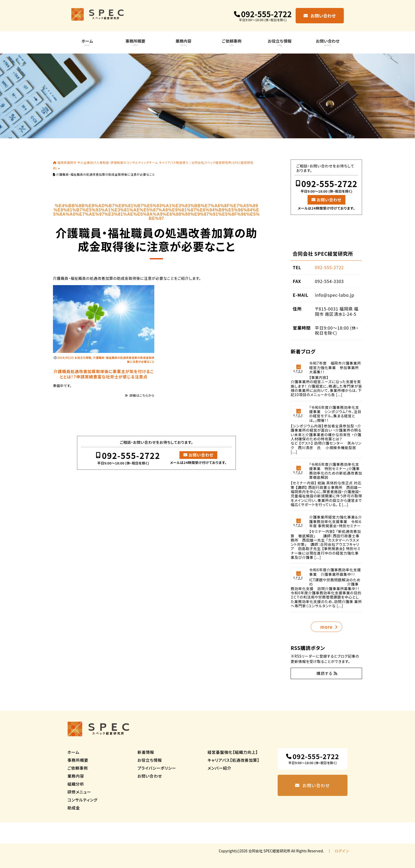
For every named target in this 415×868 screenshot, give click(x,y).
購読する (324, 673)
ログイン (342, 851)
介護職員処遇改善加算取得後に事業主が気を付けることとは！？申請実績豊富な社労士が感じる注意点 (103, 374)
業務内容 (183, 42)
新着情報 (146, 752)
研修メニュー (79, 792)
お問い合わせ (323, 16)
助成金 (74, 808)
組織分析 (76, 784)
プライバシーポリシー (157, 768)
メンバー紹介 (219, 768)
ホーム (87, 42)
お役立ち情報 (280, 42)
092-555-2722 (266, 14)
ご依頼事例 (231, 42)
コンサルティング (82, 800)
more (326, 627)
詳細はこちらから (142, 395)
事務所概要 (135, 42)
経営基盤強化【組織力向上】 (233, 752)
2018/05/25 (66, 358)
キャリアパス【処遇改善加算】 (233, 760)
